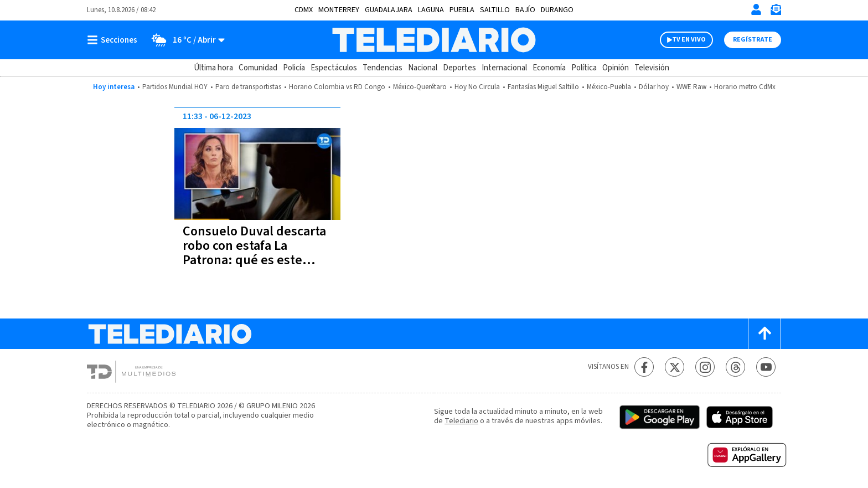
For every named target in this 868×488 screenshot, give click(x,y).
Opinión (616, 68)
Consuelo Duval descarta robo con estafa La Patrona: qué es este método (254, 253)
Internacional (504, 68)
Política (584, 68)
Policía (294, 68)
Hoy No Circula (477, 87)
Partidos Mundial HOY (175, 87)
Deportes (459, 68)
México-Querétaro (420, 87)
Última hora (213, 68)
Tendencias (383, 68)
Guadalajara (389, 10)
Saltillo (495, 10)
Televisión (652, 68)
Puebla (462, 10)
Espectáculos (334, 68)
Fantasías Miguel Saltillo (543, 87)
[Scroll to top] (764, 334)
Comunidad (258, 68)
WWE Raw (691, 87)
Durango (557, 10)
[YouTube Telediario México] (766, 367)
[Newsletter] (776, 12)
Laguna (431, 10)
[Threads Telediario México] (735, 367)
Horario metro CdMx (745, 87)
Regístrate (753, 40)
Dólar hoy (654, 87)
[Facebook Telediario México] (644, 367)
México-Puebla (609, 87)
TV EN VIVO (689, 40)
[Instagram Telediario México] (705, 367)
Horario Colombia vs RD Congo (337, 87)
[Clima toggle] (185, 40)
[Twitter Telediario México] (675, 367)
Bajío (525, 10)
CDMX (304, 10)
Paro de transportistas (248, 87)
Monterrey (339, 10)
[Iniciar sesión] (756, 9)
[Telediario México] (434, 40)
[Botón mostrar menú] (115, 40)
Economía (549, 68)
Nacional (423, 68)
